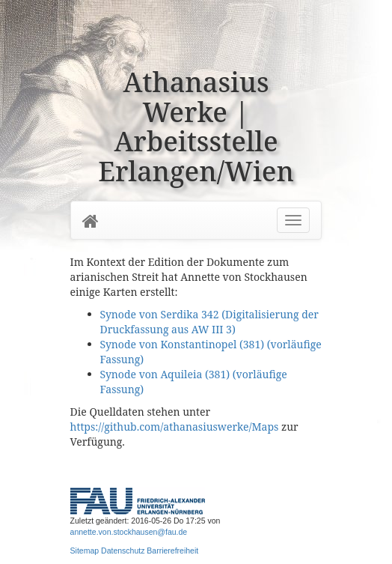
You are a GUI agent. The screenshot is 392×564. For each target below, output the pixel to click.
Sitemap (85, 551)
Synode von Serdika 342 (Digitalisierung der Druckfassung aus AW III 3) (209, 322)
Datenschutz (123, 551)
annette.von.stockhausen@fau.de (129, 532)
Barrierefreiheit (172, 551)
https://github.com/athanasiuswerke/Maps (175, 427)
